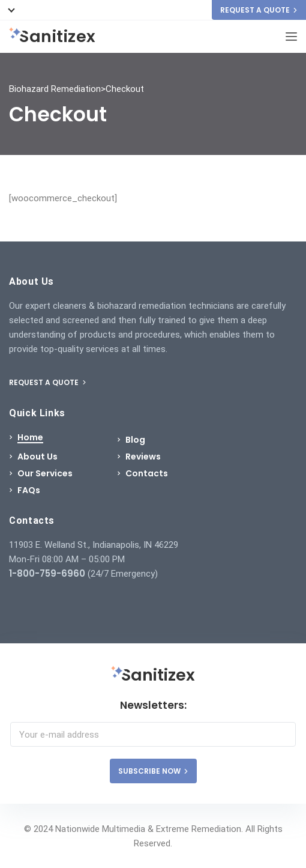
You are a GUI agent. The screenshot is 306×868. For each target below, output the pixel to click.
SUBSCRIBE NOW (153, 771)
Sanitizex (52, 37)
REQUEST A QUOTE (259, 10)
